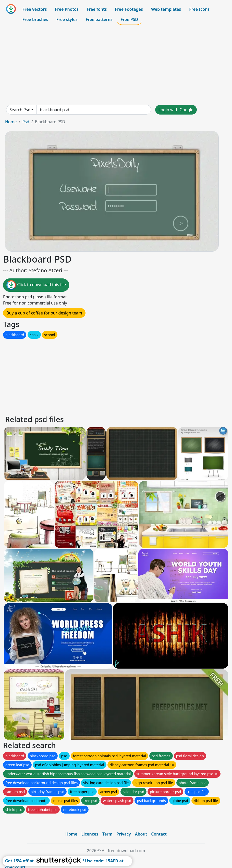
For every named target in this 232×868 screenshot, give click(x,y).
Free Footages (129, 9)
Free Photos (67, 9)
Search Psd (20, 110)
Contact (159, 834)
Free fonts (97, 9)
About (141, 834)
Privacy (124, 834)
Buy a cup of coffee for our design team (44, 313)
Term (107, 834)
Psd (26, 122)
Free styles (67, 19)
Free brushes (35, 19)
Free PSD (129, 19)
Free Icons (199, 9)
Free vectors (35, 9)
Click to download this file (36, 285)
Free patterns (99, 19)
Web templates (166, 9)
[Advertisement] (116, 65)
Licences (90, 834)
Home (11, 122)
